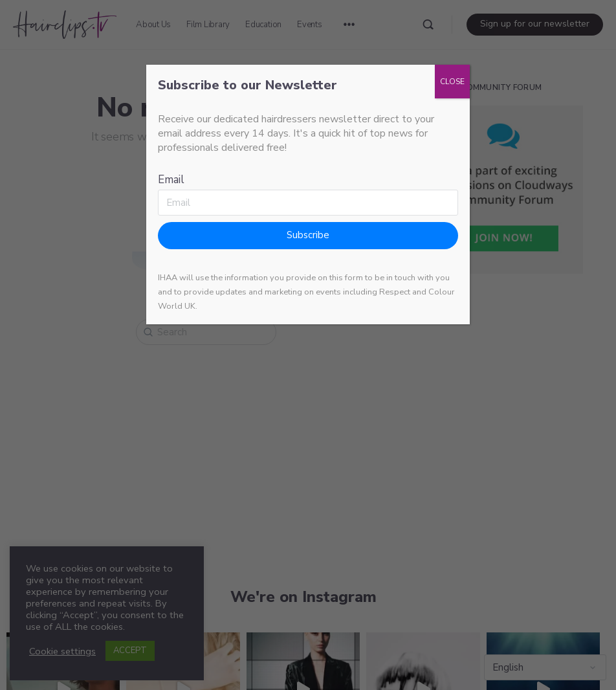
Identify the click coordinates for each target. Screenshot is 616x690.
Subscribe (308, 235)
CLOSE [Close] (452, 82)
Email (171, 180)
